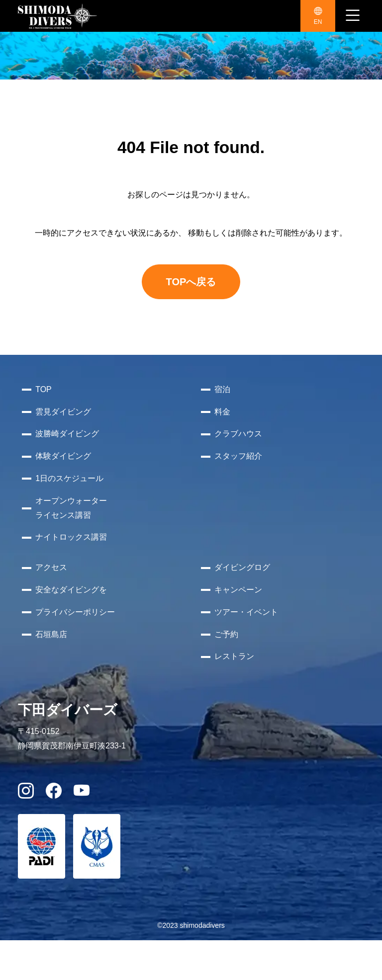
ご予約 (226, 634)
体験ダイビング (63, 456)
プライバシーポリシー (75, 612)
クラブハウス (238, 434)
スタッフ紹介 (238, 456)
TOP (44, 389)
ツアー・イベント (246, 612)
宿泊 (222, 389)
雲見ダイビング (63, 412)
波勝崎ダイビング (67, 434)
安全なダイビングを (71, 590)
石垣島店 (51, 634)
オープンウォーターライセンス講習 (71, 508)
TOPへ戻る (191, 282)
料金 (222, 412)
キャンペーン (238, 590)
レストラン (234, 656)
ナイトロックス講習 (71, 537)
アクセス (51, 567)
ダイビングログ (242, 567)
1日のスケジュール (69, 478)
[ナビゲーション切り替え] (353, 16)
